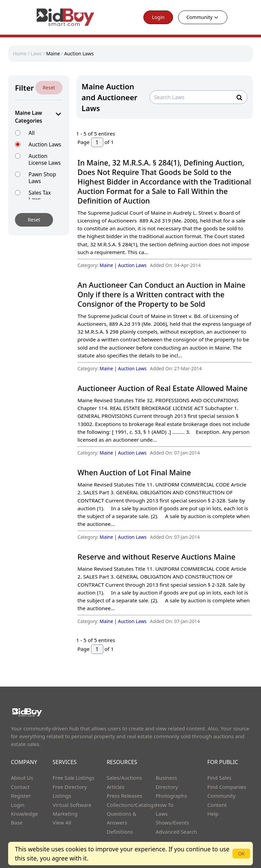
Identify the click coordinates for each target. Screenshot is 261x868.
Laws (36, 54)
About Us (22, 778)
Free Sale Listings (74, 778)
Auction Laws (79, 54)
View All (62, 822)
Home (20, 54)
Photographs (171, 796)
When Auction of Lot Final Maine (134, 472)
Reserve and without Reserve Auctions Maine (156, 557)
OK (241, 854)
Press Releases (124, 796)
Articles (116, 787)
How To (165, 805)
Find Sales (219, 778)
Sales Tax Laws (40, 196)
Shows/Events (172, 822)
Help (213, 814)
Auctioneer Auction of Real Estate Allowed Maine (163, 388)
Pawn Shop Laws (42, 178)
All (32, 133)
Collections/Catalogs (131, 805)
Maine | (109, 265)
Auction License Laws (45, 159)
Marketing (65, 814)
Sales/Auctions (124, 778)
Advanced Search (176, 832)
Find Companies (227, 787)
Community (203, 17)
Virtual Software (72, 805)
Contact (20, 787)
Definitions (120, 832)
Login (158, 17)
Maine (53, 54)
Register (21, 796)
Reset (49, 87)
